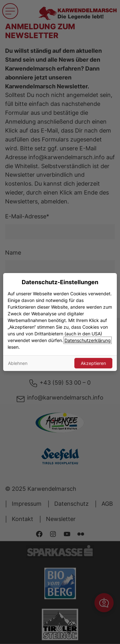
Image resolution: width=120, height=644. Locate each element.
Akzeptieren (93, 363)
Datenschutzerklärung (88, 340)
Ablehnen (18, 363)
